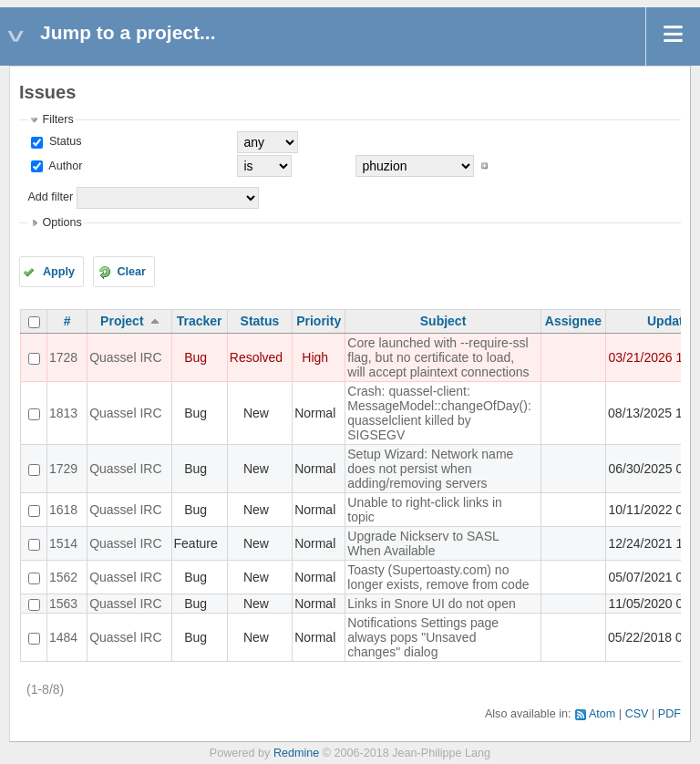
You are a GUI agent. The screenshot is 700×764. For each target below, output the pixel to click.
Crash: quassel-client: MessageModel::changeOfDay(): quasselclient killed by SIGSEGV (439, 413)
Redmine (296, 753)
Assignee (573, 321)
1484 (63, 637)
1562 (63, 577)
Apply (59, 272)
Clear (131, 272)
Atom (602, 714)
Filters (57, 119)
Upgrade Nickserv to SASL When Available (423, 543)
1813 (63, 413)
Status (63, 141)
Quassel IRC (125, 357)
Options (62, 222)
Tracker (200, 321)
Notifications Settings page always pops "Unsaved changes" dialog (423, 637)
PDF (669, 714)
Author (64, 166)
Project (122, 321)
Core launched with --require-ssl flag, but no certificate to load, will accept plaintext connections (438, 357)
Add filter (50, 197)
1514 (63, 543)
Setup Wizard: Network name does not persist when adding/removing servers (430, 469)
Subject (443, 321)
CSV (637, 714)
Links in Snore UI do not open (431, 604)
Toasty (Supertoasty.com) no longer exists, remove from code (438, 577)
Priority (319, 321)
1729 (63, 469)
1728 (63, 357)
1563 (63, 604)
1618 (63, 510)
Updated (673, 321)
